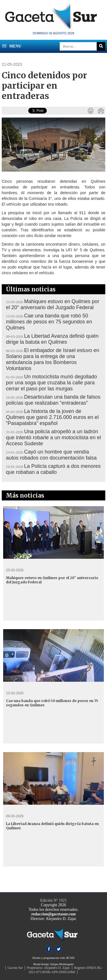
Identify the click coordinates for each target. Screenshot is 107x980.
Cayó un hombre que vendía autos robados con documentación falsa (51, 455)
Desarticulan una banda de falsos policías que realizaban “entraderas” (53, 400)
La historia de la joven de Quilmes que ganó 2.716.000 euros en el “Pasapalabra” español (52, 417)
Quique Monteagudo (62, 964)
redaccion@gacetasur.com (54, 914)
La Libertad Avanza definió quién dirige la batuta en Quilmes (52, 339)
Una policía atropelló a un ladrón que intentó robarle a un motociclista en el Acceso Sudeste (53, 438)
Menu (12, 46)
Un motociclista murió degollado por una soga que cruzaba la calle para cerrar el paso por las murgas (52, 383)
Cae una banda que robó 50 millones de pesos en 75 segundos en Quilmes (49, 322)
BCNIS (70, 958)
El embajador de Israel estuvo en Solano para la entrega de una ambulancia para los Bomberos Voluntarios (53, 359)
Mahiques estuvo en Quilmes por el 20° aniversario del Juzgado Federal (53, 304)
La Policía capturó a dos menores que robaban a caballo (53, 469)
